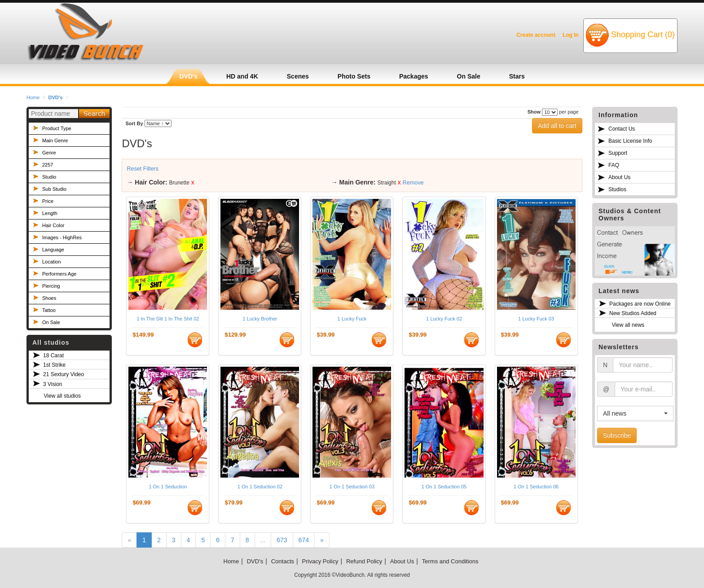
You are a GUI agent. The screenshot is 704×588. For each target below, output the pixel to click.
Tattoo (49, 310)
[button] (635, 413)
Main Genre (55, 140)
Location (52, 262)
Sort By (134, 123)
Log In (571, 35)
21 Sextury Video (64, 374)
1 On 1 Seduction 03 (352, 487)
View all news (628, 325)
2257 (48, 165)
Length (50, 213)
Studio (49, 177)
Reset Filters (143, 169)
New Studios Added (633, 313)
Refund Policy (364, 561)
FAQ (614, 165)
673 (282, 540)
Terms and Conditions (450, 561)
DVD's (56, 97)
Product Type (57, 128)
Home (33, 97)
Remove (413, 183)
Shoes (49, 298)
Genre (49, 153)
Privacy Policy (320, 561)
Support (618, 153)
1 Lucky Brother (260, 319)
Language (53, 250)
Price (48, 201)
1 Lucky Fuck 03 (536, 319)
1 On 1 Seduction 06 (536, 487)
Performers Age (59, 274)
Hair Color (53, 225)
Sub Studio (54, 189)
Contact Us (622, 129)
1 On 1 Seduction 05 (444, 487)
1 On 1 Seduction (168, 487)
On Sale (51, 322)
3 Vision (53, 384)
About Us (619, 177)
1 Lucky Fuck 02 (444, 319)
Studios (617, 189)
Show (534, 112)
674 (304, 540)
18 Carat (53, 355)
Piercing (51, 286)
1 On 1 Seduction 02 (260, 487)
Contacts (283, 561)
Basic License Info (630, 141)
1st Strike (54, 365)
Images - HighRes (62, 237)
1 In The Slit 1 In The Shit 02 (168, 319)
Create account (536, 35)
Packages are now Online (640, 304)
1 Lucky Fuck (352, 319)
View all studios (62, 396)
